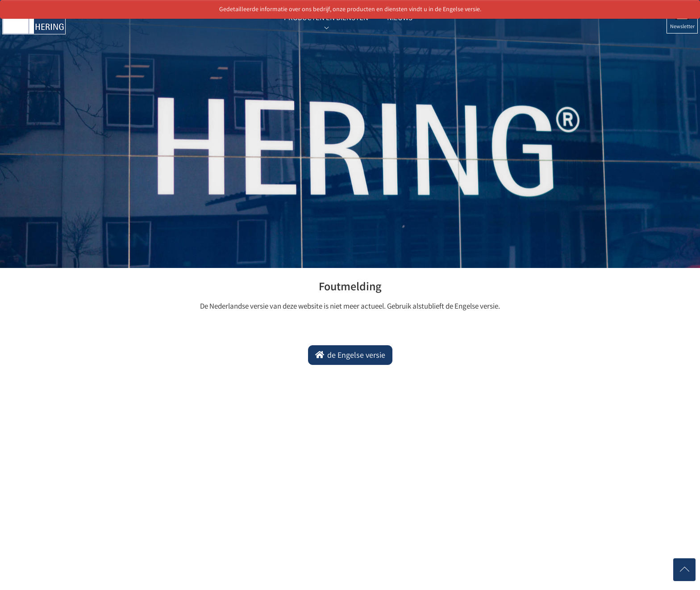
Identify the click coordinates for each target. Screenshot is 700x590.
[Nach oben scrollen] (684, 570)
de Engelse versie (355, 356)
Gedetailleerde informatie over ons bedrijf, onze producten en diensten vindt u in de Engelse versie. (350, 10)
